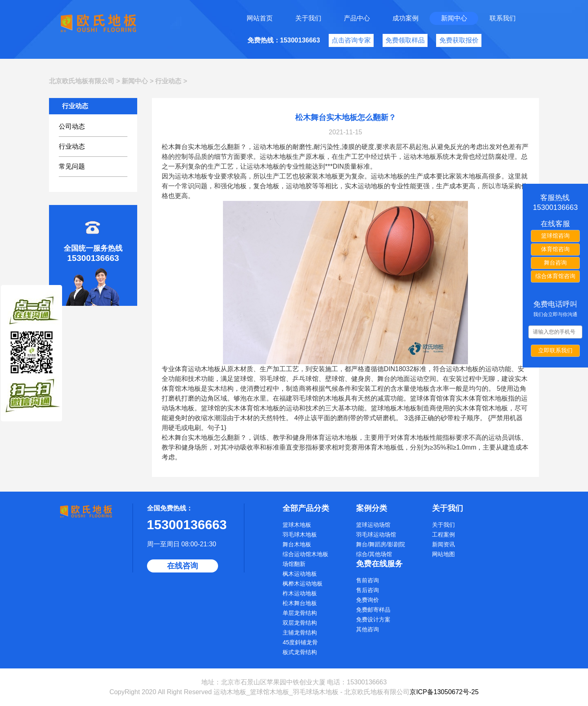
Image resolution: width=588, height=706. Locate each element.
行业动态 (168, 81)
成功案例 (405, 18)
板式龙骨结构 (300, 652)
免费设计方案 (373, 619)
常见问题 (72, 166)
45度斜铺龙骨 (300, 642)
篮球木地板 (297, 525)
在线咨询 (183, 566)
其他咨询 (367, 629)
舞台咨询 (555, 263)
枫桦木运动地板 (303, 584)
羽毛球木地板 (300, 535)
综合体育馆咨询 (555, 276)
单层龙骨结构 (300, 613)
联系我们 (503, 18)
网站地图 (443, 554)
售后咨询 (367, 590)
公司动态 (72, 126)
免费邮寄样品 (373, 610)
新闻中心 (454, 18)
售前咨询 (367, 580)
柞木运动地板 (300, 593)
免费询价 (367, 600)
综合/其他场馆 (374, 554)
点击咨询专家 (351, 40)
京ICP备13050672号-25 (444, 692)
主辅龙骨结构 (300, 633)
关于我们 (308, 18)
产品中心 (357, 18)
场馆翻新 (294, 564)
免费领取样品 (405, 40)
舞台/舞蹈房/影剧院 (381, 544)
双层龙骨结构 (300, 623)
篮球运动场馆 (373, 525)
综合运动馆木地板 (305, 554)
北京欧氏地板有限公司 (82, 81)
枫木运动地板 (300, 574)
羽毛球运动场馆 (376, 535)
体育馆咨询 (555, 249)
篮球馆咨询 (555, 236)
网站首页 (260, 18)
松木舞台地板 (300, 603)
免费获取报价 (459, 40)
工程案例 (443, 535)
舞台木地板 (297, 544)
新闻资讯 (443, 544)
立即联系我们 (555, 350)
